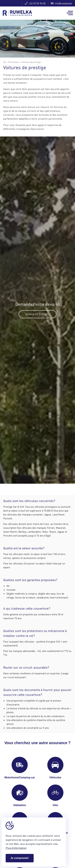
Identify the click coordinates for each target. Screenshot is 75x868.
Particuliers (14, 62)
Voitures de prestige (31, 62)
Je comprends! (20, 858)
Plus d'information (16, 848)
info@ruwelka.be (61, 3)
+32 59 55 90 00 (35, 3)
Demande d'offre (37, 314)
